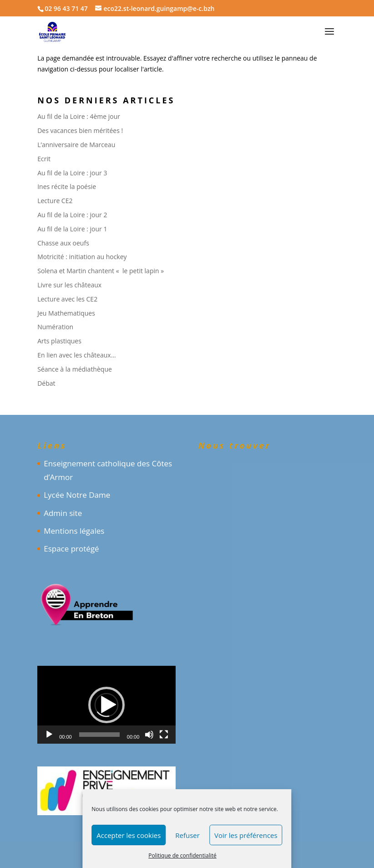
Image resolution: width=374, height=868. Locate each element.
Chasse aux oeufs (63, 243)
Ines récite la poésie (67, 186)
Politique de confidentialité (182, 855)
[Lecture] (49, 735)
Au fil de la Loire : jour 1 (72, 229)
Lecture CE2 (55, 201)
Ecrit (44, 159)
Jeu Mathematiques (66, 313)
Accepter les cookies (129, 835)
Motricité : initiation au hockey (82, 257)
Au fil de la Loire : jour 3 (72, 173)
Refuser (187, 835)
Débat (46, 383)
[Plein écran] (164, 735)
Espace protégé (71, 549)
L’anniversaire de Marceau (76, 145)
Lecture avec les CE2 (67, 299)
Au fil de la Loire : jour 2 (72, 215)
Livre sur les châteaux (69, 285)
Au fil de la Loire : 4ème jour (79, 116)
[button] (106, 705)
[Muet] (149, 735)
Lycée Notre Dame (77, 495)
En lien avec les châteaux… (76, 355)
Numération (55, 327)
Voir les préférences (246, 835)
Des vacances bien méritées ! (80, 130)
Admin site (63, 513)
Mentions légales (74, 531)
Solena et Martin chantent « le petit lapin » (101, 271)
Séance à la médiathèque (75, 369)
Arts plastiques (59, 341)
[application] (106, 705)
